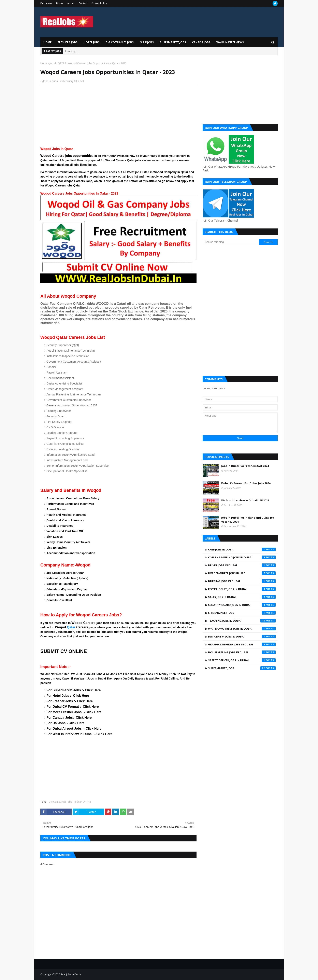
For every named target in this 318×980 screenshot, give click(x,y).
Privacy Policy (99, 3)
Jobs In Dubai (51, 81)
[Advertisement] (118, 117)
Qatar (71, 627)
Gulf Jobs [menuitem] (147, 42)
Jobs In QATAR (58, 63)
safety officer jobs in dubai (242, 660)
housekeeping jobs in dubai (242, 652)
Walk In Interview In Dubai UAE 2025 (245, 500)
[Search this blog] (231, 242)
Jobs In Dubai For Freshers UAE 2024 (245, 466)
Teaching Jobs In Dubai (242, 621)
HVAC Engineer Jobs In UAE (242, 573)
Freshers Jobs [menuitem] (68, 42)
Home (60, 3)
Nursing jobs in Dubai (242, 581)
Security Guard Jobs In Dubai (242, 605)
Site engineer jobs (242, 613)
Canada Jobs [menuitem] (201, 42)
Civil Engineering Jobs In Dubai (242, 557)
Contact (83, 3)
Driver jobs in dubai (242, 565)
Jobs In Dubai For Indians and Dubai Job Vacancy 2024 (248, 520)
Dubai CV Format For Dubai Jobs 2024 (246, 483)
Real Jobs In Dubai (71, 974)
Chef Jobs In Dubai (242, 549)
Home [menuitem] (47, 42)
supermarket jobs (242, 668)
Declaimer (46, 3)
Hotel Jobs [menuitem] (92, 42)
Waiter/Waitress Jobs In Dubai (242, 629)
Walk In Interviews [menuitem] (230, 42)
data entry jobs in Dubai (242, 636)
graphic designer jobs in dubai (242, 644)
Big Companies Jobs (60, 802)
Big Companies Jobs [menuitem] (120, 42)
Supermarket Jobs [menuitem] (173, 42)
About (71, 3)
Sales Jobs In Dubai (242, 597)
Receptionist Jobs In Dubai (242, 589)
